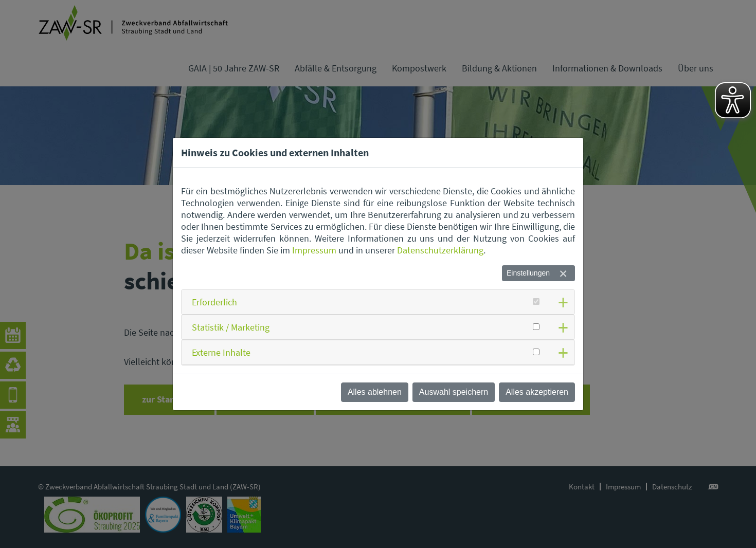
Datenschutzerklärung (440, 250)
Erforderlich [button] (214, 302)
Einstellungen (528, 273)
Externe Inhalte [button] (221, 352)
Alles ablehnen (375, 392)
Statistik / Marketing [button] (231, 327)
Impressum (314, 250)
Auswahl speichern (454, 392)
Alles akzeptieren (537, 392)
